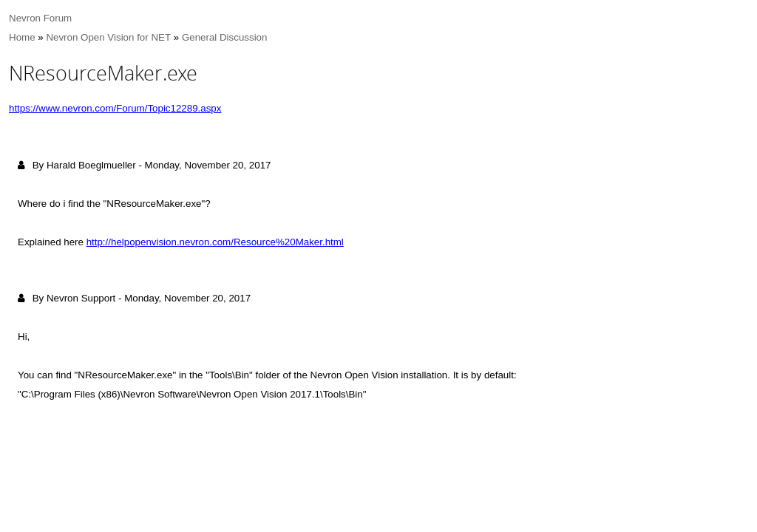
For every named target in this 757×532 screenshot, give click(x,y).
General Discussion (225, 37)
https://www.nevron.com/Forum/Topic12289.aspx (115, 108)
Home (22, 37)
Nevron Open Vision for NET (108, 37)
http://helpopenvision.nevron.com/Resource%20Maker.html (215, 242)
